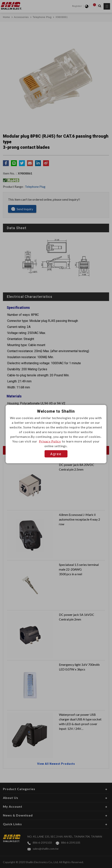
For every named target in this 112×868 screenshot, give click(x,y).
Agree (56, 454)
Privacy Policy (50, 441)
